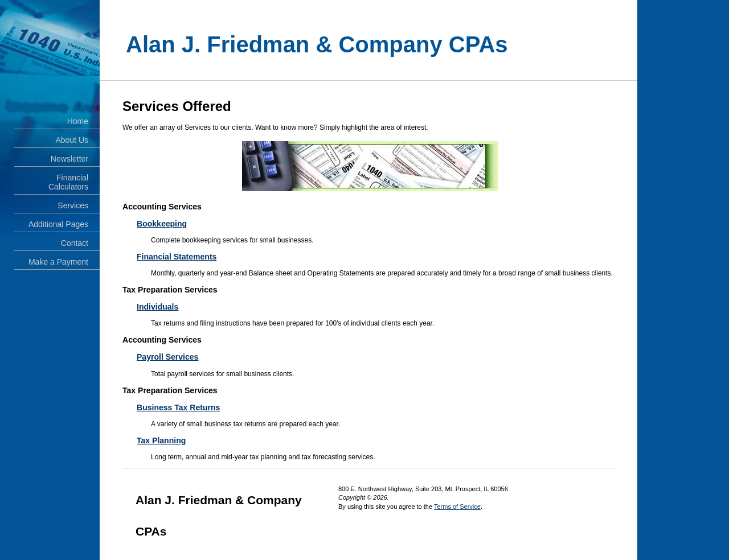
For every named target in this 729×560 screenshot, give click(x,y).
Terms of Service (457, 507)
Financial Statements (177, 257)
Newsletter (69, 159)
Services (73, 205)
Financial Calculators (68, 182)
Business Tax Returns (178, 407)
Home (78, 121)
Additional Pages (58, 224)
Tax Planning (161, 440)
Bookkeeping (162, 224)
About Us (72, 140)
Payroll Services (167, 357)
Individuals (157, 307)
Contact (75, 243)
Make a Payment (58, 262)
